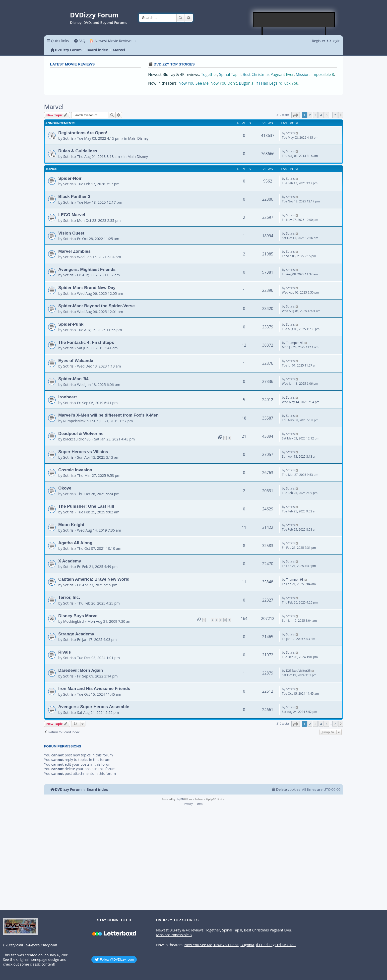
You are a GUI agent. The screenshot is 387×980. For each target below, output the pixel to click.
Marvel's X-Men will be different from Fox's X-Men (108, 415)
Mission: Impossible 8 (315, 75)
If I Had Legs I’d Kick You (277, 83)
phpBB (180, 799)
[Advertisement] (294, 20)
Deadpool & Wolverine (81, 433)
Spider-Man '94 (73, 379)
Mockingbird (74, 621)
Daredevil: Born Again (81, 670)
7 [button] (335, 115)
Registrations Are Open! (83, 133)
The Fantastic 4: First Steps (86, 342)
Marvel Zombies (74, 251)
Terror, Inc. (69, 597)
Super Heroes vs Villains (83, 452)
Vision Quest (71, 233)
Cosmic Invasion (75, 470)
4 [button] (321, 115)
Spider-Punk (71, 324)
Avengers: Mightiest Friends (87, 269)
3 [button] (315, 115)
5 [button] (326, 115)
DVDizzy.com (13, 945)
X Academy (70, 561)
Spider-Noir (70, 178)
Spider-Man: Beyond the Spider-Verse (97, 306)
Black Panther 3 (74, 196)
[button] (296, 115)
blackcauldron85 (77, 439)
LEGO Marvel (72, 215)
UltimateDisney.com (41, 945)
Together (209, 75)
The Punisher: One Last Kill (86, 506)
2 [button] (310, 115)
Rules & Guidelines (78, 151)
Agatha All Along (75, 543)
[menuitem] (80, 41)
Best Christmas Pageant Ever (268, 75)
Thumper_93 (295, 343)
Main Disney (138, 138)
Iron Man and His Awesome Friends (94, 688)
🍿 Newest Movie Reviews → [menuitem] (113, 41)
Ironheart (67, 397)
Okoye (65, 488)
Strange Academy (76, 634)
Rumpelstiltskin (76, 421)
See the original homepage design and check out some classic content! (35, 962)
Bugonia (246, 83)
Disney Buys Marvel (78, 616)
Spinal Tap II (230, 75)
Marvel (54, 107)
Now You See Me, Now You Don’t (208, 83)
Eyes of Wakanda (76, 361)
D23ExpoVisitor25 (298, 671)
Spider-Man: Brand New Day (87, 288)
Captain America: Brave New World (94, 579)
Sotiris (68, 138)
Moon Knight (71, 525)
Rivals (65, 652)
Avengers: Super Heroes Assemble (94, 707)
